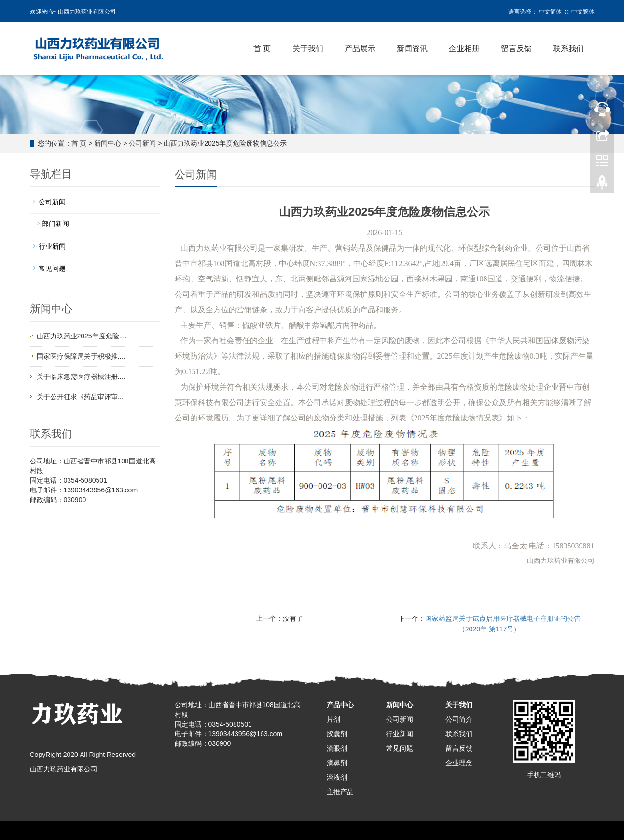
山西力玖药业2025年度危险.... (82, 336)
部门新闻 (55, 224)
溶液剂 (337, 777)
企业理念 (459, 763)
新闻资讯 (412, 49)
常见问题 (52, 268)
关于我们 (308, 49)
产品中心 (340, 705)
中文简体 (550, 12)
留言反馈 (516, 49)
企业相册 (464, 49)
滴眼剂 (337, 748)
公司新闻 (142, 143)
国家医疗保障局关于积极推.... (81, 356)
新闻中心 (108, 143)
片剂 (333, 719)
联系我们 (569, 49)
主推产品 (340, 792)
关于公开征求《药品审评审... (80, 397)
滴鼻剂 (337, 763)
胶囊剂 (337, 734)
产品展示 (360, 49)
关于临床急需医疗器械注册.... (81, 377)
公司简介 (459, 719)
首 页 (262, 49)
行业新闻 (52, 246)
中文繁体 (583, 12)
